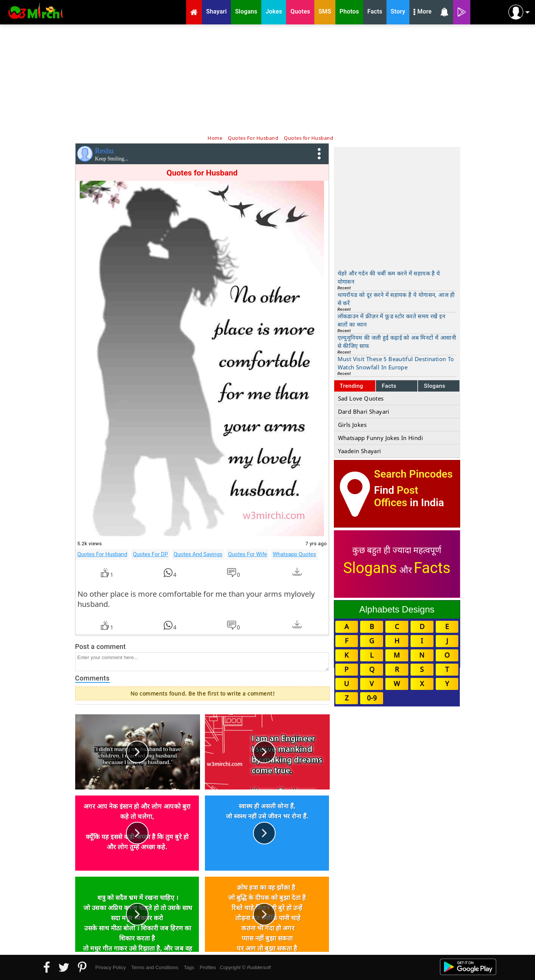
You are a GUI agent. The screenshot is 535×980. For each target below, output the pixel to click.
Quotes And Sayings (198, 554)
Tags (189, 967)
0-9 (372, 698)
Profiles (208, 967)
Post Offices (396, 496)
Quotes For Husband (102, 554)
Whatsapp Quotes (294, 554)
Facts (389, 386)
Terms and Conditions (155, 967)
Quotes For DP (150, 554)
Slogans (434, 386)
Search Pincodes (413, 474)
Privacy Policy (111, 967)
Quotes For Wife (248, 554)
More (423, 12)
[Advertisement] (268, 79)
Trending (352, 386)
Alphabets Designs (397, 609)
